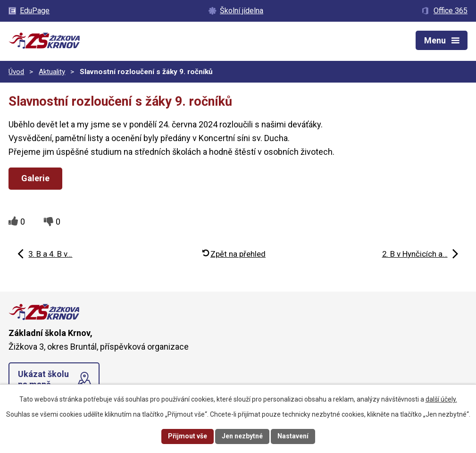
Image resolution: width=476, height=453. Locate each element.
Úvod (16, 72)
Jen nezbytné (242, 436)
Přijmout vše (188, 436)
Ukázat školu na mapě (43, 379)
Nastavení (293, 436)
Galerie (35, 178)
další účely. (441, 399)
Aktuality (52, 72)
